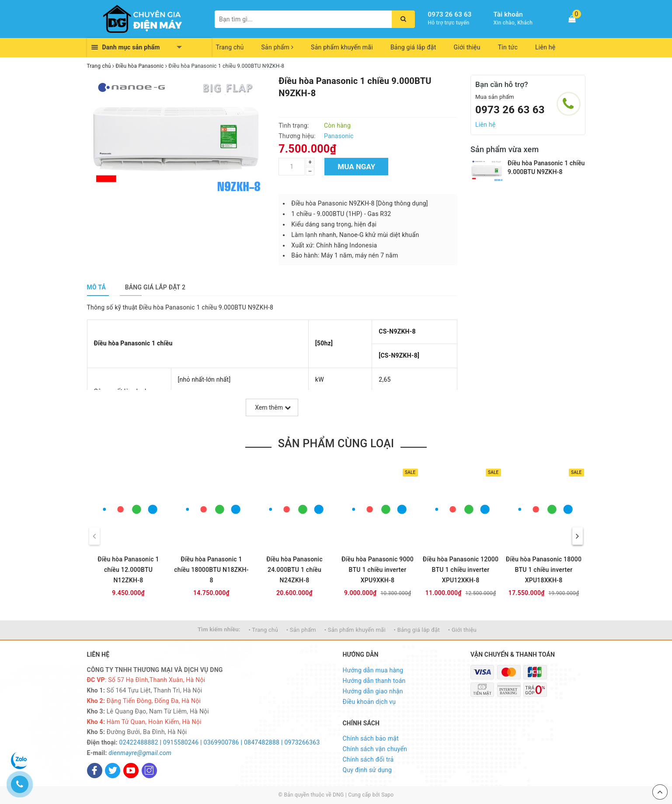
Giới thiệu (467, 47)
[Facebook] (95, 771)
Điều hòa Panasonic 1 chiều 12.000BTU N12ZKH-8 (128, 570)
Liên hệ (545, 47)
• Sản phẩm (301, 630)
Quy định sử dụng (367, 770)
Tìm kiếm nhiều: (219, 629)
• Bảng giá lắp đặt (417, 630)
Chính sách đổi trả (368, 759)
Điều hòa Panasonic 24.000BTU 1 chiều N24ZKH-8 (294, 570)
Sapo (387, 795)
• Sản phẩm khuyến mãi (355, 630)
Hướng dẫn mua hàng (373, 670)
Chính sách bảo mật (371, 738)
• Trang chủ (263, 630)
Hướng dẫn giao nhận (373, 691)
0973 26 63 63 (450, 14)
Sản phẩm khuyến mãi (342, 47)
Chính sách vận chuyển (375, 749)
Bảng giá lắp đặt (413, 47)
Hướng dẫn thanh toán (374, 681)
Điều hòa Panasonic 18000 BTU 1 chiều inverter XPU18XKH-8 (544, 570)
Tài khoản (508, 14)
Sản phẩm (278, 47)
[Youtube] (131, 771)
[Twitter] (113, 771)
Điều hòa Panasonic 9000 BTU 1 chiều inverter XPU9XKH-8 (378, 570)
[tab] (97, 287)
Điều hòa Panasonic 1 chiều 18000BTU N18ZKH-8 (211, 570)
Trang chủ (230, 47)
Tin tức (508, 47)
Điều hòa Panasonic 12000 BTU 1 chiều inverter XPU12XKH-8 (461, 570)
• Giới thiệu (462, 630)
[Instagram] (149, 771)
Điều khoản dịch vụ (369, 702)
